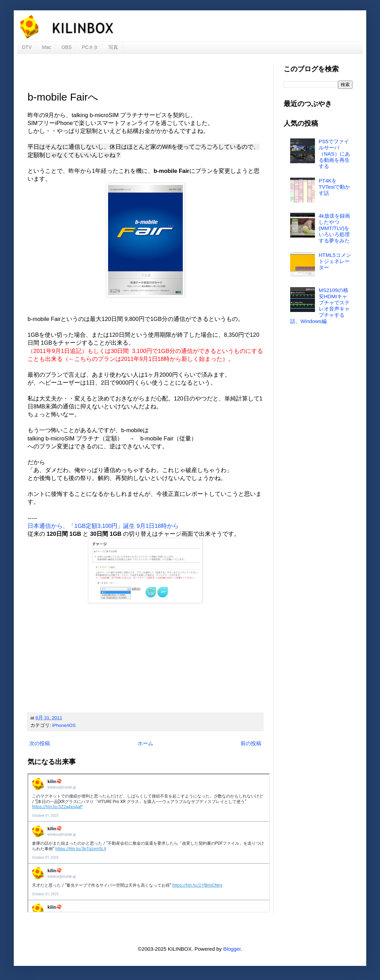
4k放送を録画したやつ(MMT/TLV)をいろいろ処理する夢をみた (334, 228)
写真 (113, 47)
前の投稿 (251, 743)
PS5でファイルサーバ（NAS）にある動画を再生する (334, 154)
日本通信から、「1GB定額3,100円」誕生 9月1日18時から (103, 526)
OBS (66, 47)
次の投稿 (40, 743)
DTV (27, 47)
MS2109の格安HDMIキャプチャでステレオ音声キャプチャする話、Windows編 (320, 306)
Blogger (232, 949)
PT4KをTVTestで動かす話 (335, 187)
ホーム (145, 743)
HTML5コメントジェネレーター (335, 261)
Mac (46, 47)
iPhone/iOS (64, 725)
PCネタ (90, 47)
